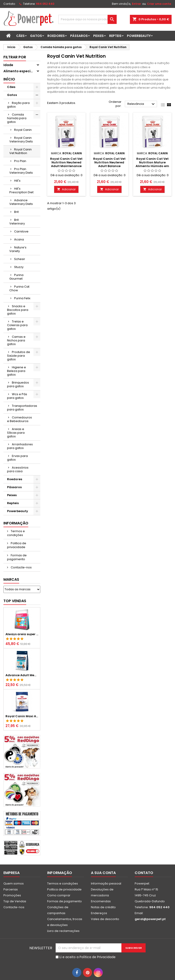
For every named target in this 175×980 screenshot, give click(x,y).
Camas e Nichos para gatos (16, 340)
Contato (9, 4)
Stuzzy (19, 267)
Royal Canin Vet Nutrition (21, 151)
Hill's (17, 181)
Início (9, 79)
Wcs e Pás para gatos (17, 396)
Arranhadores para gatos (20, 446)
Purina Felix (22, 298)
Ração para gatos (18, 105)
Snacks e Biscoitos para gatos (18, 310)
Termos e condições (16, 533)
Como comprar (59, 895)
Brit (16, 212)
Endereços (99, 913)
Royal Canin (23, 130)
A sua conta (103, 873)
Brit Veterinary (17, 222)
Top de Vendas (15, 901)
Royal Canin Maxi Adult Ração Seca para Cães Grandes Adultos (22, 716)
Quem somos (14, 883)
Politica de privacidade (17, 545)
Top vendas (15, 601)
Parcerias (11, 889)
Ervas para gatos (17, 458)
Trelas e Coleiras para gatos (17, 325)
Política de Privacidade (98, 957)
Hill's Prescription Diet (21, 190)
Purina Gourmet (16, 277)
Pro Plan (20, 161)
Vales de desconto (105, 919)
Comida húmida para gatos (17, 118)
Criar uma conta (159, 4)
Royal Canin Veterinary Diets (21, 140)
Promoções (12, 895)
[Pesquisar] (87, 19)
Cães (20, 36)
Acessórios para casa (18, 469)
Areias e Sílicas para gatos (16, 433)
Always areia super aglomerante (22, 634)
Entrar (136, 4)
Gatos (36, 36)
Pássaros (79, 36)
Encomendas (101, 901)
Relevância (142, 104)
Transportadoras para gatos (22, 408)
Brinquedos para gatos (18, 384)
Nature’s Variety (18, 249)
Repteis (115, 36)
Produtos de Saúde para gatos (19, 356)
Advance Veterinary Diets (21, 202)
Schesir (20, 259)
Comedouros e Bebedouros (19, 419)
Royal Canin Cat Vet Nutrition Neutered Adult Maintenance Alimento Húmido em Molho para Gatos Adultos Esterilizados (66, 168)
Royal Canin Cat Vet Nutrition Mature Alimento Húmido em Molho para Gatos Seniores (152, 166)
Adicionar (66, 189)
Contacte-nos (21, 567)
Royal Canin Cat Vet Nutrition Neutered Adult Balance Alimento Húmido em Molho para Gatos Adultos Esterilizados (109, 168)
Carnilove (21, 231)
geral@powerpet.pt (150, 919)
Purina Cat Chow (19, 288)
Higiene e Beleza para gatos (17, 371)
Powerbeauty (139, 36)
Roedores (56, 36)
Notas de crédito (103, 907)
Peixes (98, 36)
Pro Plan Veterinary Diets (21, 171)
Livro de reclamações (63, 931)
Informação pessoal (106, 883)
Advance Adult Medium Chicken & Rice (22, 675)
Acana (19, 239)
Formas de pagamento (17, 557)
